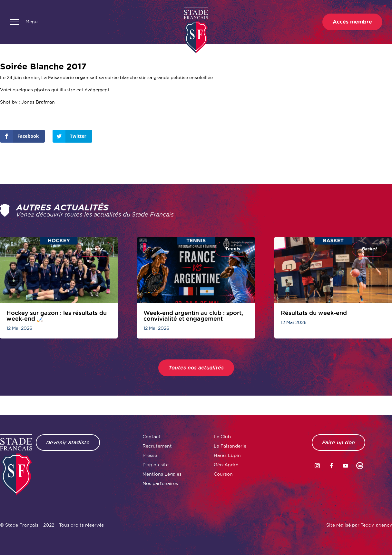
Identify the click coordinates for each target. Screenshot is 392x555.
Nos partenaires (160, 483)
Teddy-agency (376, 525)
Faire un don (338, 443)
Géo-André (226, 465)
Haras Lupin (227, 455)
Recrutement (157, 446)
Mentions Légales (162, 474)
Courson (223, 474)
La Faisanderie (230, 446)
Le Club (222, 437)
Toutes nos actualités (196, 368)
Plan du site (156, 465)
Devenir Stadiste (68, 443)
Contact (152, 437)
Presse (150, 455)
